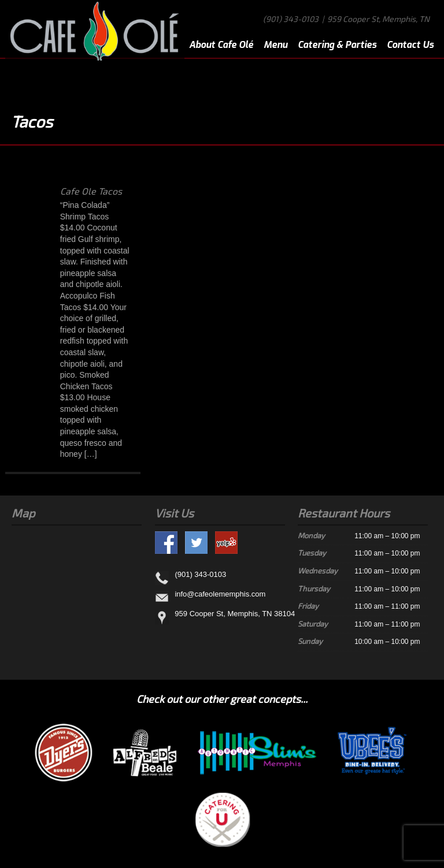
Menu (275, 45)
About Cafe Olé (221, 45)
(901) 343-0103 (291, 19)
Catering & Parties (337, 45)
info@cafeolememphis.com (220, 594)
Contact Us (410, 45)
